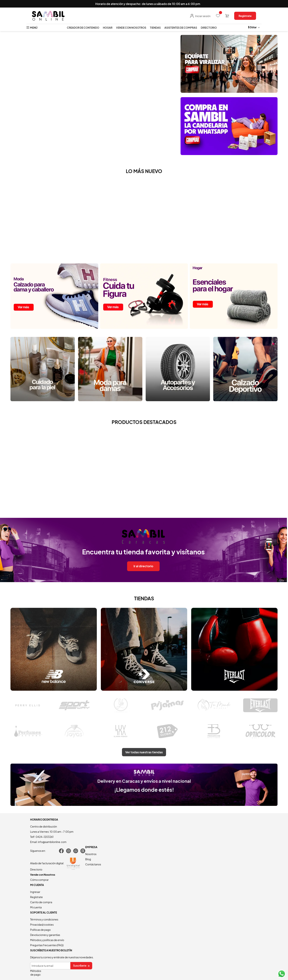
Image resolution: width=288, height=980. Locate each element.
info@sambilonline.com (52, 842)
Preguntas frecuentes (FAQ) (47, 945)
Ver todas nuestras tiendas (144, 752)
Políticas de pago (40, 930)
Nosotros (91, 854)
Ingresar (35, 892)
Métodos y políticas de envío (47, 940)
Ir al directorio (143, 566)
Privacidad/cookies (42, 925)
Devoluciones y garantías (45, 935)
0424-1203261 (45, 837)
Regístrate (245, 16)
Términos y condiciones (44, 919)
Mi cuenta (36, 907)
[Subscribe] (81, 966)
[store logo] (48, 16)
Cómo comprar (39, 880)
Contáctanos (93, 864)
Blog (88, 859)
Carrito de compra (41, 902)
